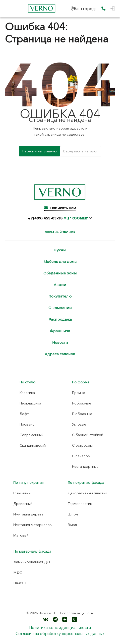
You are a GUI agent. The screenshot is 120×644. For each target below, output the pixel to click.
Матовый (21, 535)
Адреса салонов (60, 354)
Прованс (27, 424)
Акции (60, 285)
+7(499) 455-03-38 (58, 218)
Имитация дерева (28, 514)
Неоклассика (30, 403)
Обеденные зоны (60, 273)
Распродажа (60, 319)
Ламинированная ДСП (33, 562)
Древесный (23, 504)
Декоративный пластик (87, 493)
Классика (27, 393)
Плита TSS (22, 583)
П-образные (82, 414)
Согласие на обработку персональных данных (60, 633)
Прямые (79, 393)
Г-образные (82, 403)
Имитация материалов (33, 525)
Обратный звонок (60, 232)
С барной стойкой (88, 435)
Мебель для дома (60, 262)
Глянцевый (22, 493)
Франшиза (60, 331)
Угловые (79, 424)
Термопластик (80, 504)
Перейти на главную (40, 151)
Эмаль (73, 525)
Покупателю (60, 296)
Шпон (73, 514)
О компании (60, 308)
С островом (82, 445)
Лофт (24, 414)
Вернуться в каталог (81, 151)
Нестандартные (85, 466)
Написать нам (60, 208)
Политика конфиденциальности (60, 627)
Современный (32, 435)
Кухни (60, 250)
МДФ (18, 572)
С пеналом (81, 456)
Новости (60, 343)
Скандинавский (33, 445)
